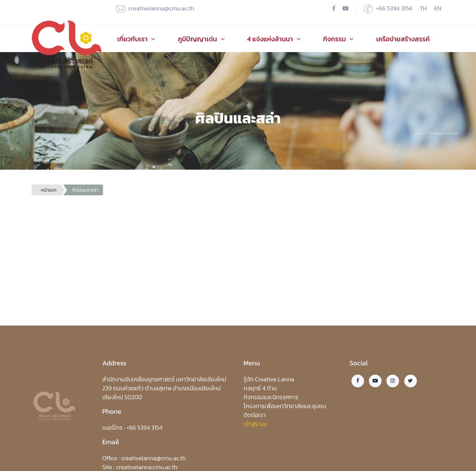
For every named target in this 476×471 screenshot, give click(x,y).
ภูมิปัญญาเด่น (201, 39)
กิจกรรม (339, 39)
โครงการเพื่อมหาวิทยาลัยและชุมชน (285, 406)
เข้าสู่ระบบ (255, 424)
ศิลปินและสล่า (86, 190)
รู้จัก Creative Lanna (269, 379)
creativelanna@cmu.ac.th (155, 9)
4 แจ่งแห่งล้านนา (274, 39)
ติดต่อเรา (255, 415)
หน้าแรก (49, 190)
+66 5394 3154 (388, 9)
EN (438, 8)
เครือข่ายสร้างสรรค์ (403, 39)
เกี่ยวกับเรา (136, 39)
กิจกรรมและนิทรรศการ (271, 397)
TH (423, 8)
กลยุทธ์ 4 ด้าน (260, 388)
